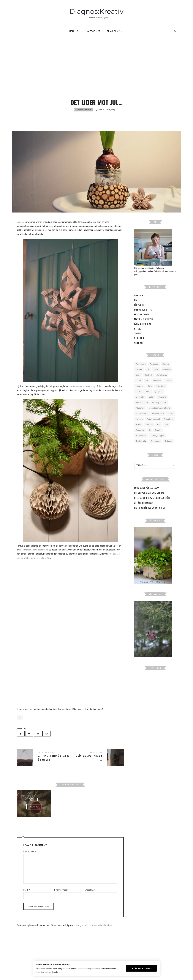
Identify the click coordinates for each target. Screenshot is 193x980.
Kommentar (30, 865)
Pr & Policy (113, 32)
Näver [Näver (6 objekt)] (171, 420)
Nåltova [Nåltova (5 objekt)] (139, 425)
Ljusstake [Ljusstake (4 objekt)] (140, 403)
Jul (20, 723)
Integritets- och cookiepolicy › (45, 972)
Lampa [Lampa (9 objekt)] (139, 397)
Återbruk (139, 301)
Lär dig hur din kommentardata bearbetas (94, 939)
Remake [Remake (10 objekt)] (149, 431)
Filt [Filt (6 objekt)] (148, 375)
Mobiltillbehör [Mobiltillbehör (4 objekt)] (142, 408)
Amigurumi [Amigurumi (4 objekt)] (141, 370)
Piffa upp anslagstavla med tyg (149, 499)
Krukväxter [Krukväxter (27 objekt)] (161, 392)
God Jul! (34, 808)
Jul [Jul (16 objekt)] (147, 386)
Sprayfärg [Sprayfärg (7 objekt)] (140, 436)
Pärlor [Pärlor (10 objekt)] (139, 431)
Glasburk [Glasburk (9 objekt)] (148, 381)
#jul (31, 715)
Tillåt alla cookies (144, 968)
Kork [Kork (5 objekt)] (150, 392)
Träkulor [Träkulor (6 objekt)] (168, 447)
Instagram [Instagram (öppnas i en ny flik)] (21, 228)
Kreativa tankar (84, 116)
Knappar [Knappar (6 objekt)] (140, 392)
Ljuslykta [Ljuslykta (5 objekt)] (158, 397)
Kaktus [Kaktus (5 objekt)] (169, 386)
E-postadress (61, 903)
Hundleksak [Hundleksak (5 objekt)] (162, 381)
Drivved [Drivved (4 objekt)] (139, 375)
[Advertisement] (96, 59)
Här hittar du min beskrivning (83, 392)
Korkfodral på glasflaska (147, 494)
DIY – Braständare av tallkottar (150, 514)
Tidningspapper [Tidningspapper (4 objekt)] (157, 442)
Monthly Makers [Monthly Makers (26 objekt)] (159, 408)
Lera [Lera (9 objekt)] (148, 397)
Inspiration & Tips (143, 316)
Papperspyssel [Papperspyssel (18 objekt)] (153, 425)
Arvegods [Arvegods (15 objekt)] (154, 370)
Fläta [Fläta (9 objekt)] (156, 375)
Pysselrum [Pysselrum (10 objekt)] (169, 425)
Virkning (138, 349)
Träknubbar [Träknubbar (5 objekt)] (156, 447)
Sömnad (138, 339)
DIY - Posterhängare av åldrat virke (43, 763)
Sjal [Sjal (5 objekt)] (166, 431)
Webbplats (90, 903)
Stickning (139, 344)
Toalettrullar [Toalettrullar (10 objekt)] (141, 447)
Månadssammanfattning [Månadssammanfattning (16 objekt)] (160, 414)
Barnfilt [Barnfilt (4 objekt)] (165, 370)
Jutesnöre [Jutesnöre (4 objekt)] (157, 386)
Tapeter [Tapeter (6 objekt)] (158, 436)
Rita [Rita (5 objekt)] (159, 431)
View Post (34, 817)
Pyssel (137, 334)
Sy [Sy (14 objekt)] (150, 436)
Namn (27, 903)
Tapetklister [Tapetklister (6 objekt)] (141, 442)
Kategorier (94, 32)
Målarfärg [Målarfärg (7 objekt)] (140, 414)
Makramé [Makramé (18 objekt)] (162, 403)
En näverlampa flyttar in (97, 763)
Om (79, 32)
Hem (72, 32)
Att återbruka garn (144, 509)
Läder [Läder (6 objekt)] (151, 403)
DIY (136, 306)
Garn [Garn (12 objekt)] (138, 381)
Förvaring (139, 311)
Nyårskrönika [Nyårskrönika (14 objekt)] (158, 420)
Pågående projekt (143, 330)
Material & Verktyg (143, 325)
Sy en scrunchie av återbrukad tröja (152, 504)
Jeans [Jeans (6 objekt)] (139, 386)
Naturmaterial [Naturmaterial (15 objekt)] (142, 420)
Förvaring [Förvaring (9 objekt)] (166, 375)
